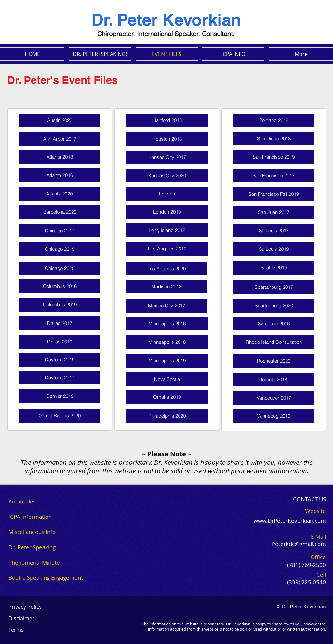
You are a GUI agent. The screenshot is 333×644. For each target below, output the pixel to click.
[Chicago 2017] (60, 231)
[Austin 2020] (60, 120)
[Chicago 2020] (60, 268)
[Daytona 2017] (60, 378)
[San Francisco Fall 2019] (274, 194)
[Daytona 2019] (60, 360)
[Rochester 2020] (274, 361)
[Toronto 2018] (274, 380)
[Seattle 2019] (274, 268)
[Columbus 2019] (60, 305)
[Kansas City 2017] (167, 157)
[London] (167, 194)
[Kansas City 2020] (167, 176)
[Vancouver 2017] (274, 398)
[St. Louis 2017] (274, 231)
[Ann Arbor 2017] (60, 139)
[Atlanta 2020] (59, 194)
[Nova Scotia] (167, 379)
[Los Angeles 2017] (167, 249)
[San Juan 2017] (274, 212)
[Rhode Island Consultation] (274, 342)
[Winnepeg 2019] (274, 416)
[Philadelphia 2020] (167, 416)
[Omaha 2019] (167, 397)
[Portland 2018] (274, 120)
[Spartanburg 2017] (274, 287)
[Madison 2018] (166, 287)
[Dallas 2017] (60, 323)
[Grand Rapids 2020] (60, 416)
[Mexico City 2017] (166, 306)
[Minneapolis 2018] (167, 342)
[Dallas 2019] (60, 342)
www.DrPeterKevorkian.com (290, 521)
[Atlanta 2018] (60, 157)
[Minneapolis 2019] (167, 361)
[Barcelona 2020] (60, 212)
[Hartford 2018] (167, 120)
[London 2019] (167, 212)
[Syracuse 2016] (274, 324)
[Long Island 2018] (167, 230)
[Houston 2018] (167, 139)
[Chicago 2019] (60, 249)
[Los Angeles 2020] (166, 269)
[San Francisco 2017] (274, 176)
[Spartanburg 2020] (274, 306)
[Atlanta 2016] (60, 175)
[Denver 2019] (60, 396)
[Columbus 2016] (60, 286)
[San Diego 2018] (274, 139)
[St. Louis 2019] (274, 249)
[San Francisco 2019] (274, 157)
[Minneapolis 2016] (167, 324)
